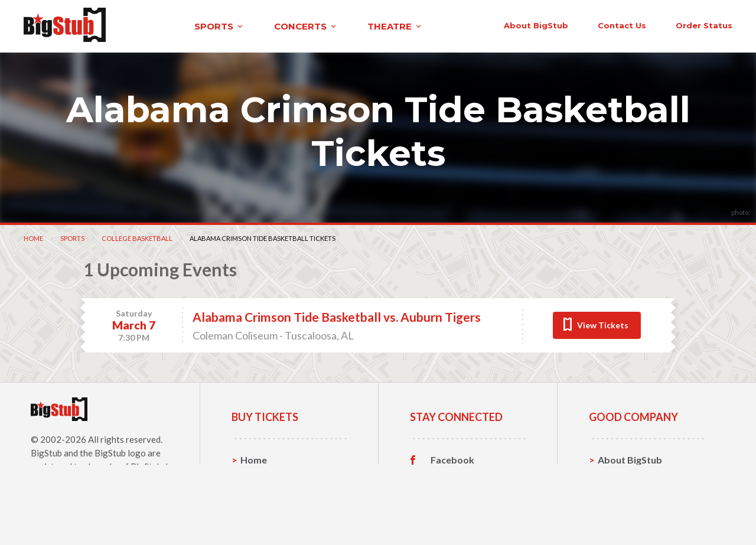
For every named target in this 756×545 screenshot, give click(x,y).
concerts (244, 26)
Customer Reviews (472, 514)
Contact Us (623, 477)
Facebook (452, 459)
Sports (72, 237)
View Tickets (603, 324)
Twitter (447, 477)
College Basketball (137, 237)
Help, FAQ (620, 495)
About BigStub (468, 25)
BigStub (46, 452)
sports (157, 26)
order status (636, 25)
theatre (333, 26)
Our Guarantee (631, 513)
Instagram (453, 495)
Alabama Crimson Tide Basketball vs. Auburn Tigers (337, 316)
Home (33, 237)
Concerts (261, 495)
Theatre (258, 513)
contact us (554, 25)
